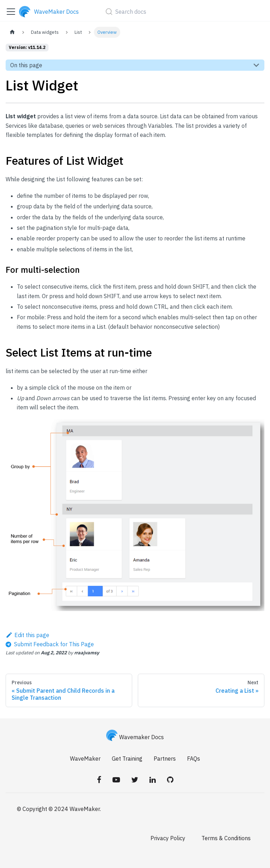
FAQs (194, 759)
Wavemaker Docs (135, 737)
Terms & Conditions (226, 838)
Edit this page (27, 635)
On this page (26, 65)
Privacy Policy (168, 838)
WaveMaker (85, 759)
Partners (165, 759)
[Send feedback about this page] (50, 644)
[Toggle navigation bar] (11, 12)
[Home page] (12, 32)
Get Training (127, 759)
